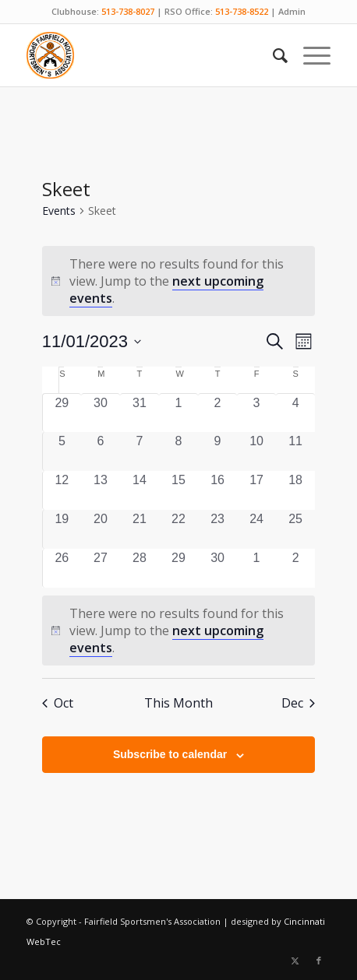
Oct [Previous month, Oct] (58, 703)
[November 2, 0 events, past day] (217, 413)
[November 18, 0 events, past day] (295, 490)
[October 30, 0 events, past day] (101, 413)
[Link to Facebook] (319, 961)
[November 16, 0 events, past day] (217, 490)
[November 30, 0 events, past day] (217, 568)
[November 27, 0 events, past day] (101, 568)
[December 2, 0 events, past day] (295, 568)
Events (59, 211)
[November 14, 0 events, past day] (140, 490)
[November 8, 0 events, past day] (178, 451)
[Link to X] (295, 961)
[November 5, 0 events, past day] (62, 451)
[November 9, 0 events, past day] (217, 451)
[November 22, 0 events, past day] (178, 529)
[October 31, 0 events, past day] (140, 413)
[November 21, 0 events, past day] (140, 529)
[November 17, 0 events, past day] (256, 490)
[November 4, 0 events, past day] (295, 413)
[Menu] (309, 55)
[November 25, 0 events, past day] (295, 529)
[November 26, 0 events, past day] (62, 568)
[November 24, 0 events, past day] (256, 529)
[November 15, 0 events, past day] (178, 490)
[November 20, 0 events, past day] (101, 529)
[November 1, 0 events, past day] (178, 413)
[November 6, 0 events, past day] (101, 451)
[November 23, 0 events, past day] (217, 529)
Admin (292, 11)
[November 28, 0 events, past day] (140, 568)
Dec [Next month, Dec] (298, 703)
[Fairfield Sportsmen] (148, 55)
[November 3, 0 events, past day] (256, 413)
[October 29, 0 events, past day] (62, 413)
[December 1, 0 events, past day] (256, 568)
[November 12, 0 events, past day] (62, 490)
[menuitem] (272, 55)
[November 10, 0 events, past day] (256, 451)
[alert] (178, 631)
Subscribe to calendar (170, 754)
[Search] (272, 55)
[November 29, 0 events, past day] (178, 568)
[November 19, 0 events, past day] (62, 529)
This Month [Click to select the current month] (178, 703)
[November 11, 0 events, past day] (295, 451)
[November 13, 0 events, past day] (101, 490)
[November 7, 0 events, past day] (140, 451)
